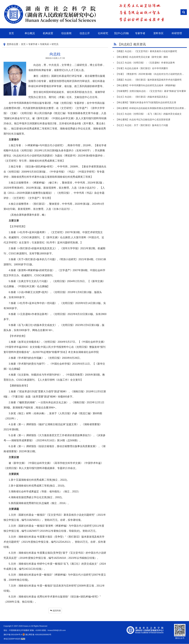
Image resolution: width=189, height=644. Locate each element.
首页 (23, 44)
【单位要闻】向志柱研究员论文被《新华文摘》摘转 (142, 57)
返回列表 (55, 611)
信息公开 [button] (85, 33)
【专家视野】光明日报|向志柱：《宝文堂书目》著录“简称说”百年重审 (151, 91)
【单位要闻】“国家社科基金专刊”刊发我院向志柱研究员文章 (146, 102)
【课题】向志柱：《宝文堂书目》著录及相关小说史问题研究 (146, 51)
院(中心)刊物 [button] (121, 33)
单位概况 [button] (30, 33)
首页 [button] (11, 33)
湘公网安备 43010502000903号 (37, 635)
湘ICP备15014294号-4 (13, 635)
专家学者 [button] (140, 33)
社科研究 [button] (103, 33)
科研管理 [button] (177, 33)
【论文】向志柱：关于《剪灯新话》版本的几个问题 (142, 125)
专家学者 (33, 44)
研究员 (55, 44)
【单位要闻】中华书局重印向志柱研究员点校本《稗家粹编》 (146, 85)
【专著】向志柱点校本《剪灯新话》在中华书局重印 (142, 68)
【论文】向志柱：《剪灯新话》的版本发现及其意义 (142, 97)
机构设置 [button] (48, 33)
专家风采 (44, 44)
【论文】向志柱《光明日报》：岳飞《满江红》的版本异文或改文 (149, 114)
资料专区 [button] (158, 33)
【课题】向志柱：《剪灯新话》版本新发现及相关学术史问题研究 (149, 80)
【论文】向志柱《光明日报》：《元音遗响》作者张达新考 (145, 63)
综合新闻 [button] (66, 33)
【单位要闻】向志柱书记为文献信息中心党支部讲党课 (143, 120)
